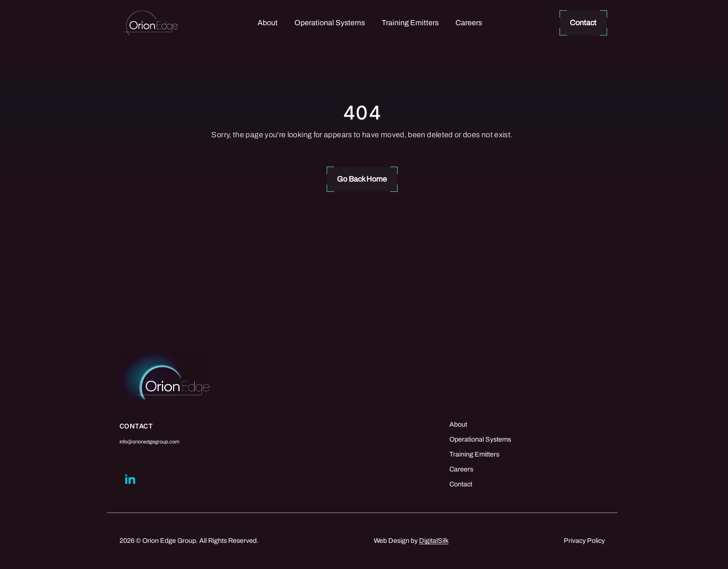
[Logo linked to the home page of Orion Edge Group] (150, 23)
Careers (469, 23)
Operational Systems (330, 23)
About (268, 23)
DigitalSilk (434, 541)
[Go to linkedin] (130, 479)
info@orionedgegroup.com (149, 442)
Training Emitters (410, 23)
